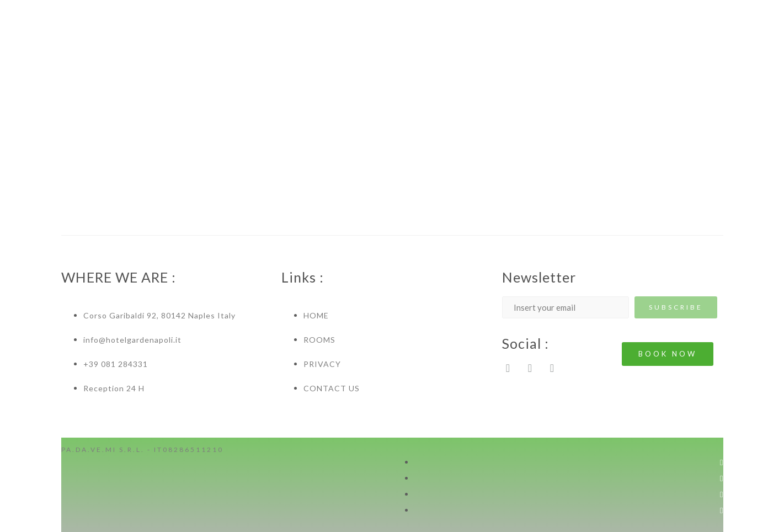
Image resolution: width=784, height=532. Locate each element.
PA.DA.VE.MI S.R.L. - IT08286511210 (142, 449)
